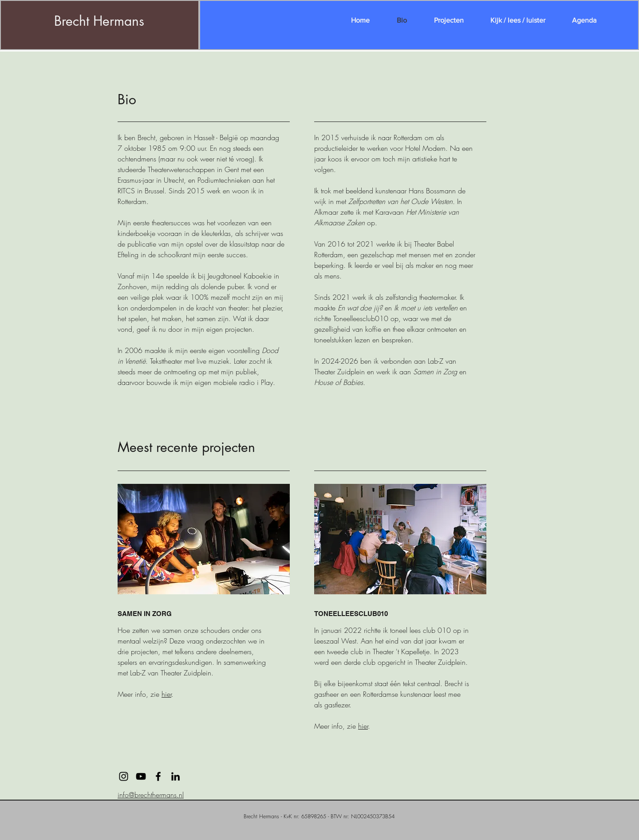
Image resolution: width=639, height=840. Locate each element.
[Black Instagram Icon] (124, 776)
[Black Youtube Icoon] (141, 776)
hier (166, 694)
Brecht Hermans (99, 21)
